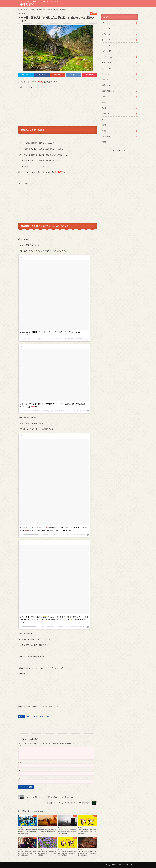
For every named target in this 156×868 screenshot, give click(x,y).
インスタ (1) (106, 39)
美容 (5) (104, 128)
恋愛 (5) (104, 95)
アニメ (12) (105, 28)
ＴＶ (49, 716)
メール (21, 770)
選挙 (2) (104, 139)
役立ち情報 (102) (107, 89)
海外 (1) (104, 117)
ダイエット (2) (106, 56)
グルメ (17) (105, 45)
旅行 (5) (104, 100)
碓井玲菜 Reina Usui (30, 339)
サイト (21, 778)
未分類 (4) (105, 111)
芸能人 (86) (105, 133)
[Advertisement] (58, 103)
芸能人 (43, 716)
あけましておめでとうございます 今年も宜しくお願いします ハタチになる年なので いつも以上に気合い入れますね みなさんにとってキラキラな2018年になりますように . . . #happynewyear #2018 (54, 620)
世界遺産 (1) (106, 84)
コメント (21, 745)
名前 (20, 762)
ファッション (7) (107, 72)
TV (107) (105, 23)
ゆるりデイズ (29, 4)
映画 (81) (105, 106)
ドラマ (23, 716)
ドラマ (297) (106, 61)
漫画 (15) (105, 122)
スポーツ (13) (106, 50)
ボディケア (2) (106, 78)
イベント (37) (106, 34)
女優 (36, 716)
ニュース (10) (106, 67)
